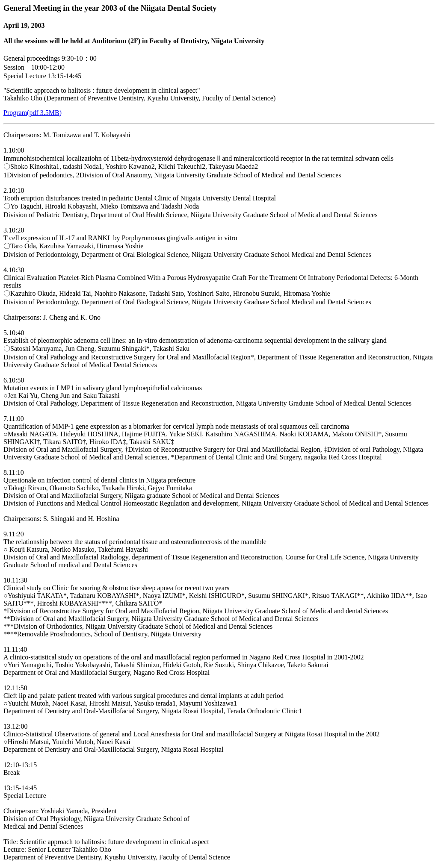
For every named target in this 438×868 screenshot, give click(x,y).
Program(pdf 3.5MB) (33, 113)
